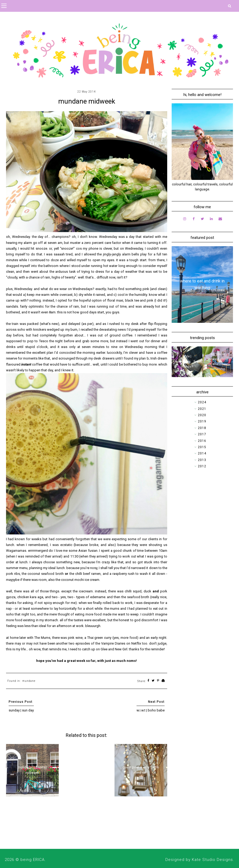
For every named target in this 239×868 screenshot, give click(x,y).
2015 (202, 447)
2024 (202, 402)
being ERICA (32, 860)
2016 (202, 441)
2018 (202, 428)
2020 (202, 415)
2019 (202, 421)
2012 (202, 466)
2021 (202, 409)
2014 (202, 453)
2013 (202, 460)
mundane (29, 681)
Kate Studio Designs (212, 860)
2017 (202, 434)
